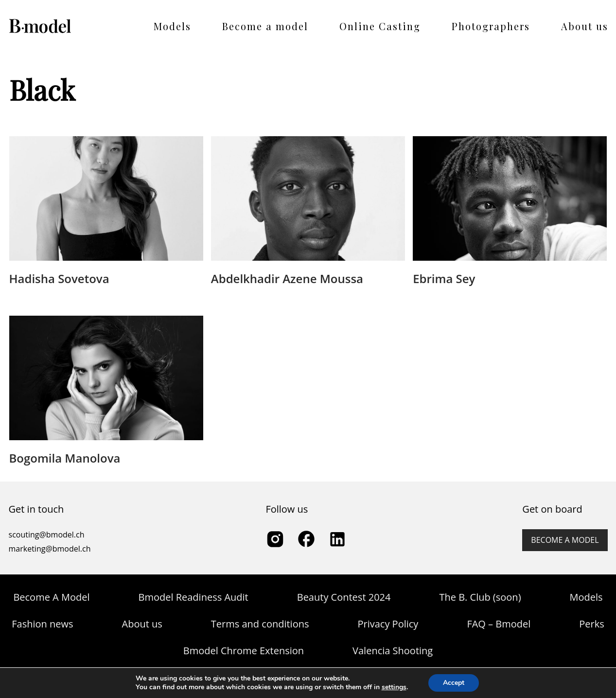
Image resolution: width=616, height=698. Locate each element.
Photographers (491, 26)
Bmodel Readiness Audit (193, 597)
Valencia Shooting (393, 651)
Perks (591, 624)
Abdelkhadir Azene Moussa (287, 278)
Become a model (265, 26)
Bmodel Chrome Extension (244, 651)
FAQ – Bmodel (499, 624)
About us (585, 26)
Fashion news (42, 624)
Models (172, 26)
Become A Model (51, 597)
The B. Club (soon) (480, 597)
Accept (454, 683)
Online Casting (380, 26)
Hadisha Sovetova (59, 278)
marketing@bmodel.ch (50, 549)
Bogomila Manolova (65, 458)
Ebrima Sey (444, 278)
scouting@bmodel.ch (47, 535)
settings (394, 687)
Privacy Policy (388, 624)
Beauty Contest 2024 (344, 597)
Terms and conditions (260, 624)
